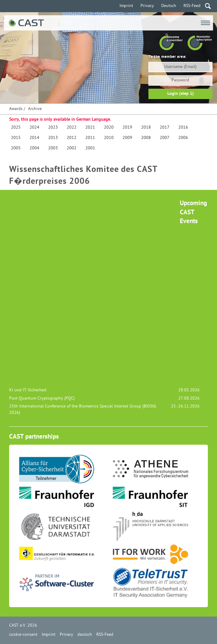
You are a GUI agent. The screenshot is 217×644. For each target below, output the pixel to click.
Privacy (147, 6)
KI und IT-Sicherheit (28, 390)
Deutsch (169, 6)
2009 (127, 138)
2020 (109, 128)
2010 (109, 138)
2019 (127, 128)
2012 (72, 138)
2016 (183, 128)
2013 (53, 138)
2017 (165, 128)
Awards (16, 109)
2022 (72, 128)
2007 (165, 138)
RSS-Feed (192, 6)
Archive (35, 109)
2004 (34, 148)
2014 (34, 138)
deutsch (85, 635)
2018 (146, 128)
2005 (16, 148)
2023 (53, 128)
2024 (34, 128)
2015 (16, 138)
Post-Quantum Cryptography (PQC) (42, 398)
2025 (16, 128)
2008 (146, 138)
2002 (72, 148)
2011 (90, 138)
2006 (183, 138)
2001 (90, 148)
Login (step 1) (181, 94)
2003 (53, 148)
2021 (90, 128)
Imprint (126, 6)
